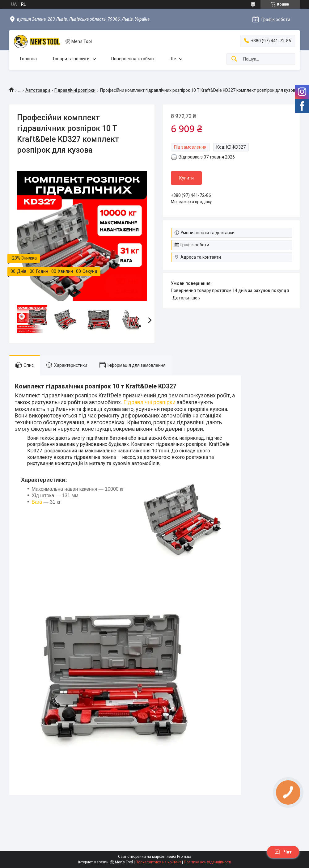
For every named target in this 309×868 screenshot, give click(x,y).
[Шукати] (234, 59)
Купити (186, 178)
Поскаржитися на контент (158, 862)
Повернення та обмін (133, 59)
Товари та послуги (71, 59)
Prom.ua (184, 857)
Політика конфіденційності (207, 862)
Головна (28, 59)
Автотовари (38, 90)
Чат (283, 852)
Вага (37, 502)
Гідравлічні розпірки (75, 90)
